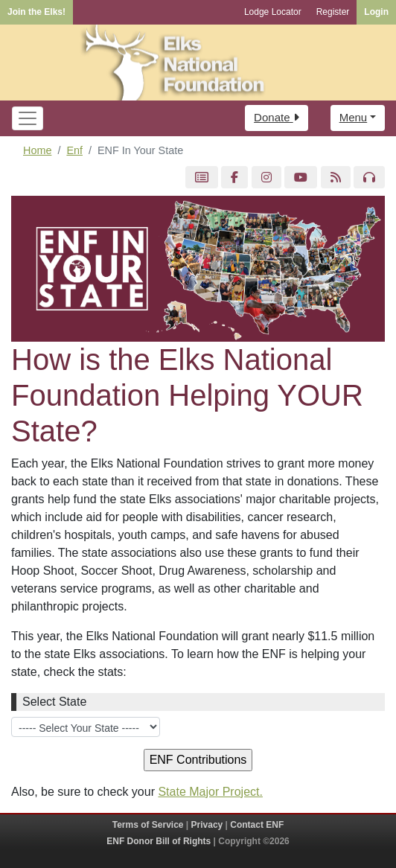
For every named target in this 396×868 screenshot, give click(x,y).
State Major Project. (210, 792)
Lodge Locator (273, 12)
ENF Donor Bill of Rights (159, 841)
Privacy (207, 825)
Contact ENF (257, 825)
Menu (354, 117)
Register (333, 12)
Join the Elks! (36, 12)
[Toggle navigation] (28, 118)
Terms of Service (148, 825)
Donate (277, 117)
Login (376, 12)
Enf (74, 150)
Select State (54, 702)
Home (37, 150)
